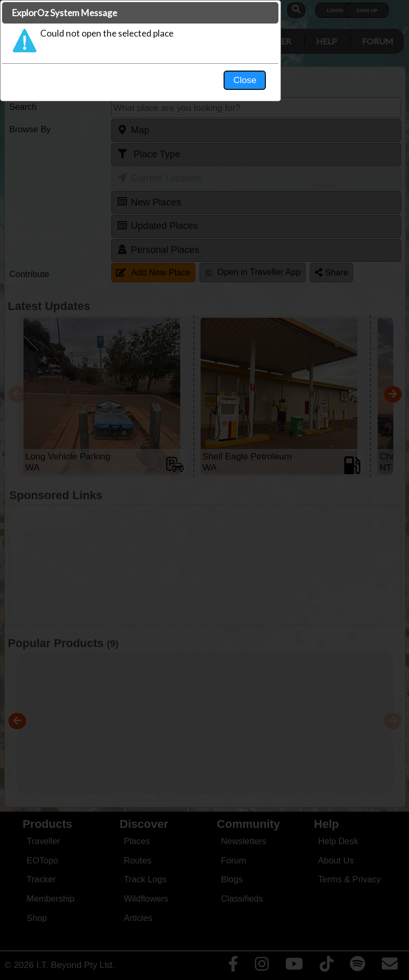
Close (302, 217)
